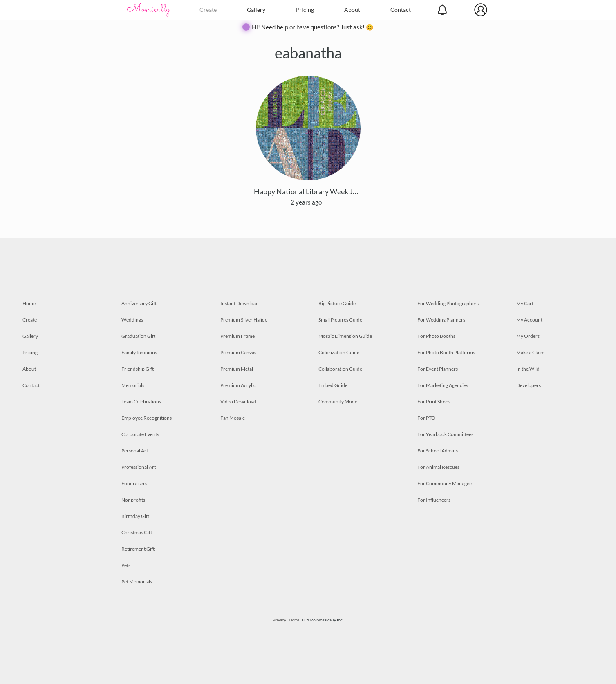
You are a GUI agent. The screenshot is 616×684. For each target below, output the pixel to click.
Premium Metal (237, 369)
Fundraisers (134, 483)
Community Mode (338, 402)
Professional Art (139, 467)
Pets (126, 565)
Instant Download (240, 303)
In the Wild (528, 369)
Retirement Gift (138, 549)
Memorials (133, 385)
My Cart (525, 303)
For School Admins (438, 451)
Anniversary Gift (139, 303)
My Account (529, 320)
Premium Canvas (238, 352)
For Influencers (434, 500)
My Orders (528, 336)
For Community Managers (445, 483)
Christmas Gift (137, 532)
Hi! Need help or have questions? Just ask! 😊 (313, 27)
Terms (294, 620)
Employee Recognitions (147, 418)
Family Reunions (139, 352)
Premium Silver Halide (244, 320)
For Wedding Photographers (448, 303)
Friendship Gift (138, 369)
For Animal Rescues (438, 467)
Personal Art (135, 451)
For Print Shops (434, 402)
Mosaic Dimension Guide (345, 336)
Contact (401, 10)
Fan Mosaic (233, 418)
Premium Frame (237, 336)
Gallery (256, 10)
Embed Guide (333, 385)
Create (208, 10)
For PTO (426, 418)
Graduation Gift (138, 336)
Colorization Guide (339, 352)
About (352, 10)
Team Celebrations (141, 402)
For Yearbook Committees (445, 434)
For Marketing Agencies (443, 385)
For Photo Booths (436, 336)
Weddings (132, 320)
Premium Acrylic (238, 385)
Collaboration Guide (340, 369)
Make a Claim (530, 352)
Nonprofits (133, 500)
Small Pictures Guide (340, 320)
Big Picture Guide (337, 303)
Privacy (279, 620)
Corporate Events (140, 434)
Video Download (238, 402)
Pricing (305, 10)
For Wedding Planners (441, 320)
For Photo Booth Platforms (446, 352)
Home (29, 303)
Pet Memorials (137, 582)
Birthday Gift (135, 516)
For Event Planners (438, 369)
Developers (529, 385)
